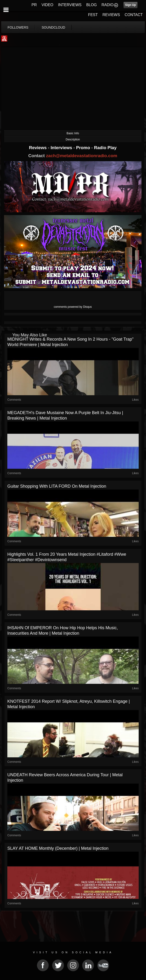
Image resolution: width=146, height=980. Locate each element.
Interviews (62, 148)
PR (34, 5)
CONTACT (134, 15)
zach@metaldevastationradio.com (82, 156)
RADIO (108, 5)
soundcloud (53, 27)
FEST (93, 15)
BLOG (92, 5)
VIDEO (47, 5)
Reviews (38, 148)
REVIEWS (111, 15)
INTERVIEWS (70, 5)
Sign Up (131, 5)
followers (18, 27)
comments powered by (73, 307)
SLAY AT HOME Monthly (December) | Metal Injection (58, 848)
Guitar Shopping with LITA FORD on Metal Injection (57, 486)
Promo (84, 148)
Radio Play (105, 148)
